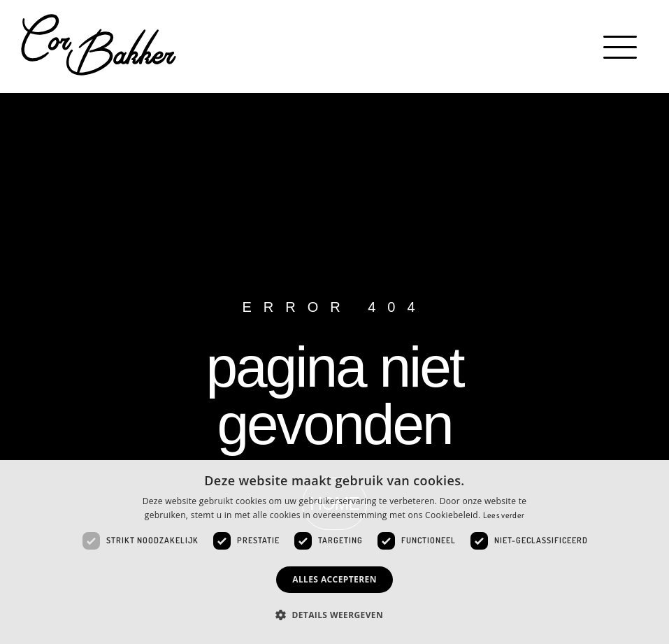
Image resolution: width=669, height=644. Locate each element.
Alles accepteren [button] (334, 579)
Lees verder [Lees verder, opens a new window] (504, 515)
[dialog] (334, 552)
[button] (622, 47)
